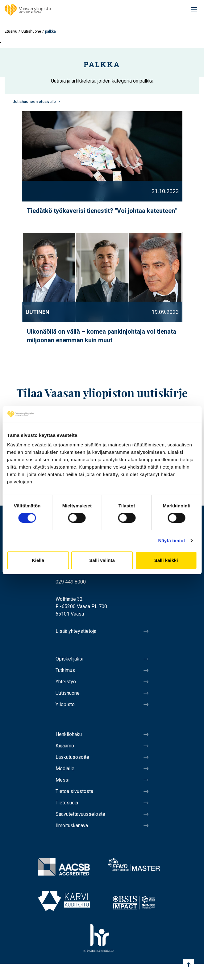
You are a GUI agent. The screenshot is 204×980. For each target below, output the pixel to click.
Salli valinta (102, 560)
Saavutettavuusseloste (80, 814)
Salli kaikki (166, 560)
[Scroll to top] (189, 965)
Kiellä (38, 560)
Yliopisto (65, 704)
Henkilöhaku (69, 734)
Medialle (65, 769)
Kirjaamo (65, 746)
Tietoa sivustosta (74, 791)
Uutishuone (31, 31)
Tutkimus (65, 670)
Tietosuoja (67, 803)
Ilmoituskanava (72, 825)
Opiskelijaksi (69, 659)
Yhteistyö (66, 682)
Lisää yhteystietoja (76, 631)
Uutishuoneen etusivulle (34, 102)
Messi (62, 780)
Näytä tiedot (172, 541)
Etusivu (11, 31)
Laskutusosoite (72, 757)
